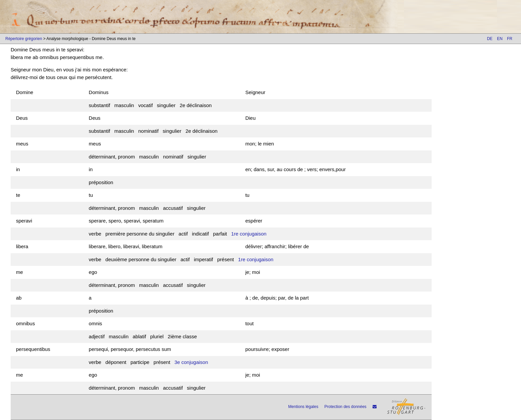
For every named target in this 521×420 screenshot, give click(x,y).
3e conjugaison (191, 362)
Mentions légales (303, 407)
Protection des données (346, 407)
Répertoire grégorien (24, 39)
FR (510, 39)
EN (500, 39)
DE (490, 39)
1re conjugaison (249, 234)
